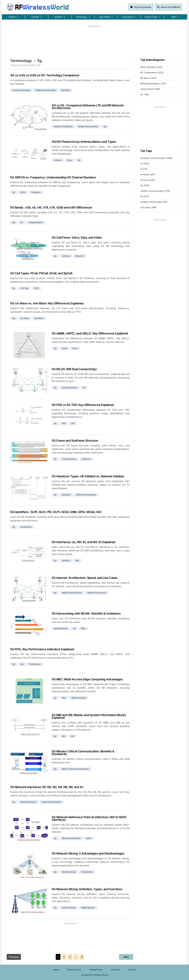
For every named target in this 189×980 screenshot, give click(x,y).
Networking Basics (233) (153, 84)
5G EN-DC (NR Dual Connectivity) (74, 369)
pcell (36, 288)
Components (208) (150, 89)
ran (77, 561)
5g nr (89, 838)
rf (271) (144, 169)
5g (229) (145, 185)
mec (64, 698)
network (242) (148, 180)
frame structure (69, 459)
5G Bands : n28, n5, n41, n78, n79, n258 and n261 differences (51, 207)
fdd (64, 423)
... (76, 957)
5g (105, 126)
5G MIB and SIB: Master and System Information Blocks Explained (89, 716)
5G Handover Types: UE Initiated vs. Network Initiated (88, 476)
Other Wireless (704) (151, 67)
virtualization (87, 872)
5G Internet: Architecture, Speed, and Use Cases (85, 578)
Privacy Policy (74, 970)
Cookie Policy (96, 970)
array (70, 160)
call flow (66, 256)
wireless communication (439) (156, 158)
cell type (25, 288)
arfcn (23, 192)
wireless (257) (148, 174)
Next (126, 957)
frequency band (35, 222)
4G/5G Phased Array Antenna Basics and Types (84, 142)
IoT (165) (145, 94)
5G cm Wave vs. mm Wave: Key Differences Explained (47, 303)
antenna (58, 160)
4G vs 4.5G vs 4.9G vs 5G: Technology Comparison (45, 75)
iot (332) (145, 164)
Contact (132, 970)
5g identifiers (26, 527)
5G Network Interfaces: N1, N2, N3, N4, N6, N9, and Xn (47, 787)
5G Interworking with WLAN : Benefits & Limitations (86, 614)
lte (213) (144, 196)
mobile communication (46, 90)
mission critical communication (75, 769)
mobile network (88, 908)
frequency (36, 192)
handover (66, 495)
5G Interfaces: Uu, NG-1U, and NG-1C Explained (83, 542)
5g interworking (61, 628)
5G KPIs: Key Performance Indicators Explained (42, 649)
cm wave (25, 318)
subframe (86, 459)
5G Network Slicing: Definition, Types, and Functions (87, 889)
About (56, 970)
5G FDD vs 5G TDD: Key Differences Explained (83, 405)
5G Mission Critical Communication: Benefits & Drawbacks (83, 753)
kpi (22, 664)
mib (64, 736)
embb (64, 348)
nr (22, 222)
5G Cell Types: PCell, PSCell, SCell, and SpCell (41, 273)
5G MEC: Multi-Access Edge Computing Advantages (87, 679)
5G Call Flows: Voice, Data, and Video (77, 238)
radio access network (51, 802)
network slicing (69, 872)
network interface (28, 802)
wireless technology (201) (154, 202)
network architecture (63, 126)
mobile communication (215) (155, 191)
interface (66, 561)
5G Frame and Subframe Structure (75, 441)
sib (72, 736)
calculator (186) (148, 207)
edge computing (79, 698)
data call (80, 256)
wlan (83, 628)
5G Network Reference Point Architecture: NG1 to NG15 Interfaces (89, 818)
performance (35, 664)
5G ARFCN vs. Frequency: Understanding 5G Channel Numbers (53, 177)
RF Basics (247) (148, 78)
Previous (14, 957)
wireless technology (21, 90)
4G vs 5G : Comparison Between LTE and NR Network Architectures (88, 107)
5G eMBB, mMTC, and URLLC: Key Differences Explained (90, 333)
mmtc (75, 348)
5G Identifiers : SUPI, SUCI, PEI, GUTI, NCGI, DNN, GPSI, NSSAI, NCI (56, 512)
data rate (65, 90)
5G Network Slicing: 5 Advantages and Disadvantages (88, 853)
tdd (73, 423)
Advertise (115, 970)
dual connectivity (70, 388)
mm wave (39, 318)
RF (38, 7)
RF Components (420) (152, 73)
